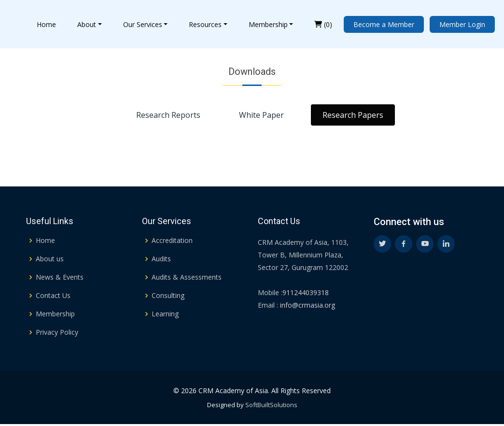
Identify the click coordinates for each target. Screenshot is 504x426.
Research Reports (168, 118)
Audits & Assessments (187, 277)
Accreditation (172, 241)
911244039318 (306, 292)
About (87, 24)
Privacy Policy (57, 332)
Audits (161, 259)
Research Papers (353, 118)
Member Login (462, 24)
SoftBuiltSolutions (271, 405)
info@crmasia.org (307, 305)
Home (46, 24)
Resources (205, 24)
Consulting (168, 296)
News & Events (60, 277)
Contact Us (53, 296)
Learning (165, 314)
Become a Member (384, 24)
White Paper (261, 118)
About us (50, 259)
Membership (268, 24)
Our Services (143, 24)
